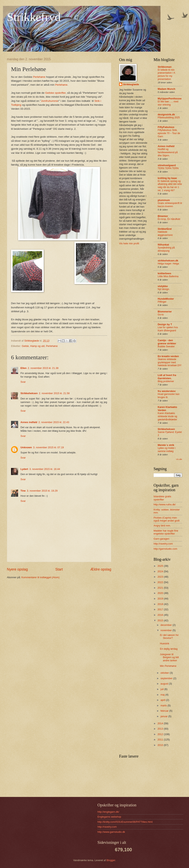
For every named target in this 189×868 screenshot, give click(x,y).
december (166, 625)
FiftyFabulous (166, 127)
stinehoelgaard (167, 165)
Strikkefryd (34, 17)
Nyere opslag (17, 569)
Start (59, 569)
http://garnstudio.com (165, 549)
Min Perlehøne (168, 666)
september (167, 678)
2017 (161, 609)
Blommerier (165, 312)
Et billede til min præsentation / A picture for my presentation (166, 75)
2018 (161, 604)
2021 (161, 588)
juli (162, 689)
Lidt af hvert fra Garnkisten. (167, 377)
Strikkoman (165, 67)
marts (164, 705)
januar (164, 716)
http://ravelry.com (163, 544)
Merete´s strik (166, 445)
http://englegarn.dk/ (108, 812)
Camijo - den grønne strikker (167, 342)
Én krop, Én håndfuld (169, 219)
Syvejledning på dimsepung (166, 249)
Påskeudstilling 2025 (169, 118)
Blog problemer (166, 381)
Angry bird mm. (162, 526)
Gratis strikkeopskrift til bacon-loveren (170, 205)
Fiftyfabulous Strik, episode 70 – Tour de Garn (169, 133)
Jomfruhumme (49, 101)
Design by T (165, 324)
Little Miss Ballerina (168, 276)
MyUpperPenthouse (170, 99)
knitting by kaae (167, 178)
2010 (161, 745)
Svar (23, 382)
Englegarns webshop (109, 817)
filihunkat (163, 245)
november (166, 630)
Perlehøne (39, 77)
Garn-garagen (161, 539)
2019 (161, 599)
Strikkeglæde (131, 84)
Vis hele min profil (129, 243)
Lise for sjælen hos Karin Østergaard (168, 329)
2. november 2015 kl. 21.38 (43, 368)
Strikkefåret (165, 229)
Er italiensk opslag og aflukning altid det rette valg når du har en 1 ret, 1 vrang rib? (170, 186)
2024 (161, 571)
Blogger (111, 860)
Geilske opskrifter (56, 93)
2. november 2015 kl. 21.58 (54, 393)
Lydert (24, 469)
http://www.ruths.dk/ (165, 504)
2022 (161, 582)
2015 (161, 620)
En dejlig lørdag (169, 649)
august (165, 684)
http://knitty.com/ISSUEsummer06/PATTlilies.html (125, 822)
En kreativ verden (168, 356)
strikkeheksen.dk (168, 261)
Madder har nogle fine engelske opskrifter (166, 532)
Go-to (161, 315)
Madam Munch (166, 89)
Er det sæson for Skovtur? (169, 636)
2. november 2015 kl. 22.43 (54, 422)
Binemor (163, 216)
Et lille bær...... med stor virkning (168, 103)
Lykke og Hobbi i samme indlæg (167, 450)
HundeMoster (166, 299)
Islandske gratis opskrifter (162, 498)
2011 (161, 740)
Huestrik (164, 643)
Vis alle (179, 459)
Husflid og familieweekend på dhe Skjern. (168, 152)
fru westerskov (167, 391)
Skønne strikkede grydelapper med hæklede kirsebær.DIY (170, 362)
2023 (161, 577)
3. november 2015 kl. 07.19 (48, 447)
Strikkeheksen (29, 393)
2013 (161, 729)
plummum (164, 200)
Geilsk (25, 346)
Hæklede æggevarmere (165, 233)
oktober (165, 673)
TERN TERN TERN (168, 168)
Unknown (26, 447)
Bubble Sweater (166, 346)
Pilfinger (162, 302)
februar (165, 711)
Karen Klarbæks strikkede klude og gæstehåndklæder (167, 416)
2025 (161, 566)
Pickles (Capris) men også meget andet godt (167, 519)
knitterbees (164, 273)
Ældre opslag (101, 569)
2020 (161, 593)
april (163, 700)
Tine (23, 491)
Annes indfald (29, 422)
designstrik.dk (166, 114)
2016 (161, 615)
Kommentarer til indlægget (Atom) (40, 577)
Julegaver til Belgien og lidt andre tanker (169, 657)
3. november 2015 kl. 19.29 (42, 491)
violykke (163, 286)
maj (163, 695)
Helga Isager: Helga (168, 264)
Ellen (24, 368)
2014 (161, 723)
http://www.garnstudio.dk (111, 832)
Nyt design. (164, 289)
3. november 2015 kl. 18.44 (45, 469)
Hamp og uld (37, 346)
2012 (161, 734)
